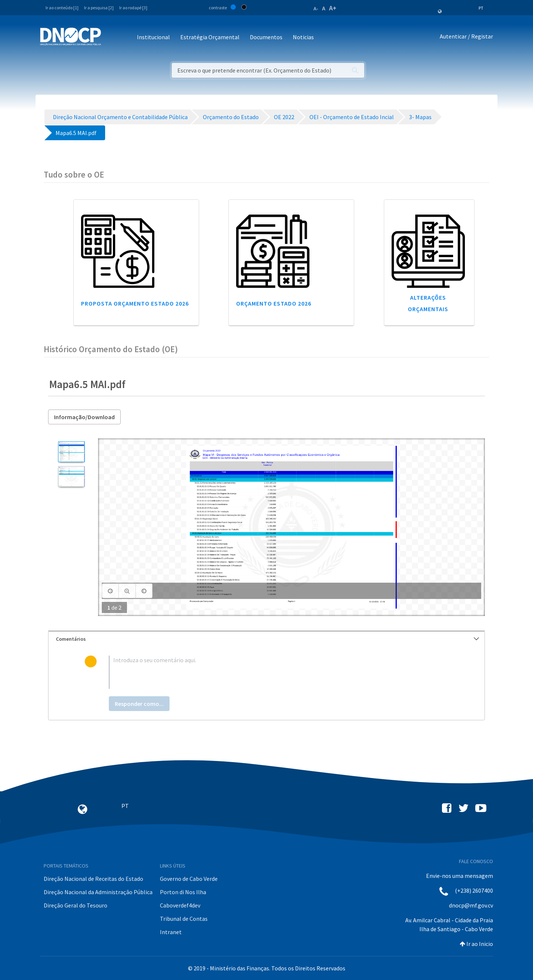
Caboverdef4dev (180, 905)
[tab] (266, 639)
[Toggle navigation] (111, 38)
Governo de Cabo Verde (189, 879)
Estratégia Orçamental (210, 37)
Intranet (171, 932)
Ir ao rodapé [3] (133, 8)
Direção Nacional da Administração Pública (98, 892)
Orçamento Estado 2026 (274, 303)
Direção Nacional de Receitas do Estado (93, 879)
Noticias (303, 37)
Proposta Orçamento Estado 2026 (135, 303)
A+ (333, 8)
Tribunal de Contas (184, 919)
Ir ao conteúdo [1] (62, 8)
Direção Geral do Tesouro (76, 905)
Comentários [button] (267, 639)
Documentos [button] (266, 37)
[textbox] (279, 672)
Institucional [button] (153, 37)
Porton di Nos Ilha (183, 892)
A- (316, 9)
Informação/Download (84, 417)
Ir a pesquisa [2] (99, 8)
